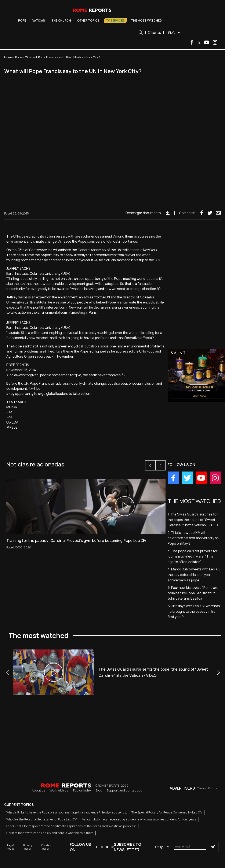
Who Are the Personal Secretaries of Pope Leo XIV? (42, 819)
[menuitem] (173, 33)
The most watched (146, 20)
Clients (155, 32)
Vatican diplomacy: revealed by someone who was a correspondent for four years (139, 819)
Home (8, 57)
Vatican (39, 20)
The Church (61, 20)
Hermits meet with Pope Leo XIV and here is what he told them (50, 833)
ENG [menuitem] (172, 33)
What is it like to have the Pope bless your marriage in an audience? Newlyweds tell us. (67, 812)
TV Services (115, 20)
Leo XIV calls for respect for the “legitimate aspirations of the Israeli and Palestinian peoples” (71, 826)
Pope (22, 20)
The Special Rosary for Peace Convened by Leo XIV (167, 812)
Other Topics (88, 20)
